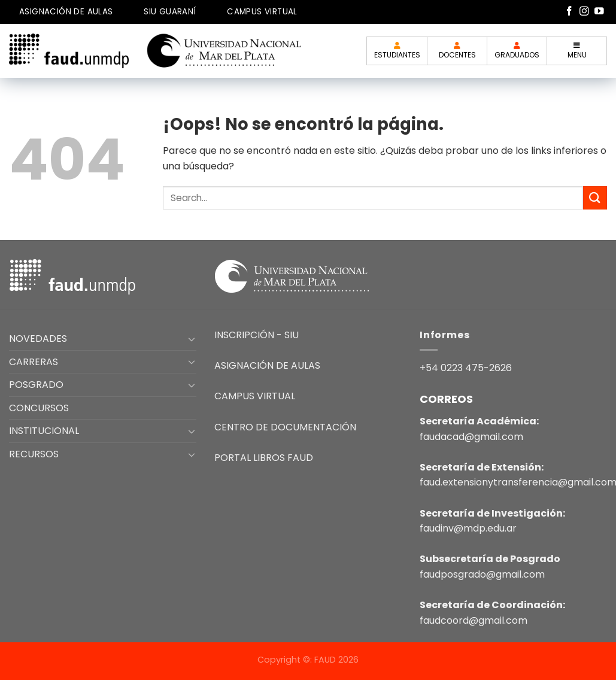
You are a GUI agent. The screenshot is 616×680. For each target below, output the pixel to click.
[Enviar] (595, 198)
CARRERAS (34, 362)
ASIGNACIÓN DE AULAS (66, 12)
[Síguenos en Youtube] (599, 12)
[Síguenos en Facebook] (569, 12)
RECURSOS (34, 454)
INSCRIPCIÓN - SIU (257, 335)
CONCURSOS (39, 408)
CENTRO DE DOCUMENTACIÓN (285, 427)
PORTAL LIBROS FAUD (264, 458)
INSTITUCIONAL (44, 431)
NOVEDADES (38, 339)
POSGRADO (36, 385)
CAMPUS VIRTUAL (262, 12)
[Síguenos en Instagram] (584, 12)
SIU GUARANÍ (170, 12)
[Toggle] (192, 339)
